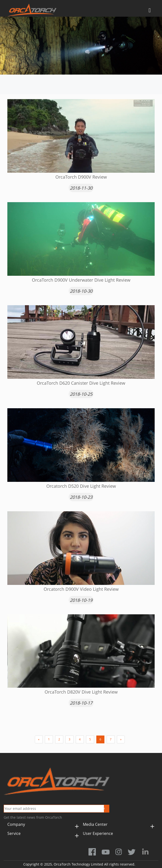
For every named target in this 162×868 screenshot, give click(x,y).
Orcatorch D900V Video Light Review (81, 589)
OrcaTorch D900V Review (81, 177)
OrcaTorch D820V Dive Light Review (81, 692)
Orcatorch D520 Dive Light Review (81, 486)
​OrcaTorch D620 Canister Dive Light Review (81, 383)
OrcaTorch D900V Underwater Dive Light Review (81, 280)
